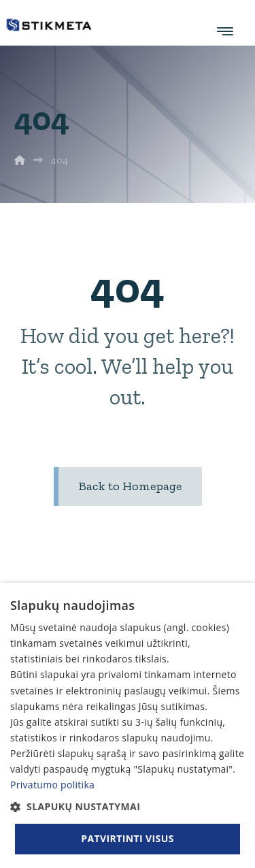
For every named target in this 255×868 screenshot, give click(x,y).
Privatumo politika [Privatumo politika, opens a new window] (52, 785)
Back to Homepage (130, 486)
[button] (128, 806)
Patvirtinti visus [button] (128, 838)
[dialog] (128, 725)
